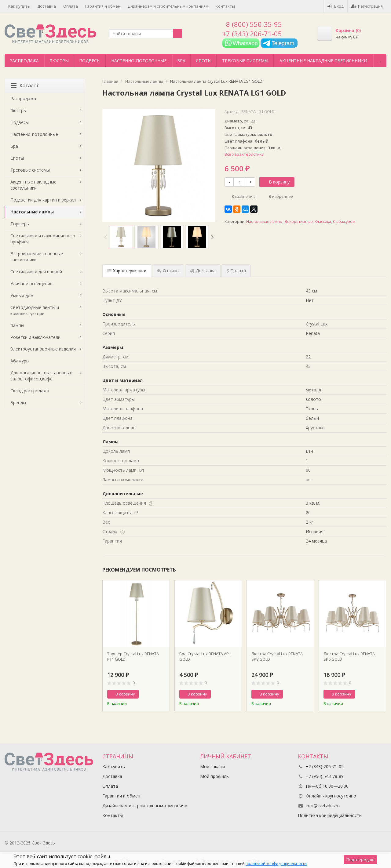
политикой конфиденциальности (276, 864)
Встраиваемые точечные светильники (37, 257)
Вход (336, 6)
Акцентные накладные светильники (323, 61)
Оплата (71, 6)
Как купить (19, 6)
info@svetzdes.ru (323, 806)
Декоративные (299, 222)
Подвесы (90, 61)
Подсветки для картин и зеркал (43, 200)
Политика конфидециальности (330, 815)
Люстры (59, 61)
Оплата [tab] (236, 271)
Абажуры (20, 361)
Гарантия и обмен (103, 6)
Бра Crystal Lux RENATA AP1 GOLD (205, 656)
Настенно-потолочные (139, 61)
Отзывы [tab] (168, 271)
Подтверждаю (360, 859)
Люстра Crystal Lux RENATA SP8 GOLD (277, 656)
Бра (181, 61)
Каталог (25, 85)
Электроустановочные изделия (43, 349)
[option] (121, 237)
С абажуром (344, 222)
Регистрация (367, 6)
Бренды (18, 403)
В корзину (276, 182)
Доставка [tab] (203, 271)
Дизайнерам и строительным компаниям (168, 6)
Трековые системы (245, 61)
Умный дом (22, 295)
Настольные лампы (264, 222)
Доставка (47, 6)
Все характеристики (244, 154)
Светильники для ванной (36, 272)
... (380, 61)
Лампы (17, 325)
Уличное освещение (31, 283)
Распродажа (24, 61)
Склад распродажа (30, 391)
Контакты (225, 6)
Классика (323, 222)
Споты (204, 61)
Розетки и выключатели (35, 337)
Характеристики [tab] (127, 271)
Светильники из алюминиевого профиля (43, 239)
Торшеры (20, 224)
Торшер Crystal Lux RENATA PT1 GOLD (133, 656)
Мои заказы (212, 766)
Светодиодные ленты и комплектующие (35, 310)
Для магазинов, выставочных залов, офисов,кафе (41, 376)
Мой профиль (214, 776)
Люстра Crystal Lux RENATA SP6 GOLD (349, 656)
